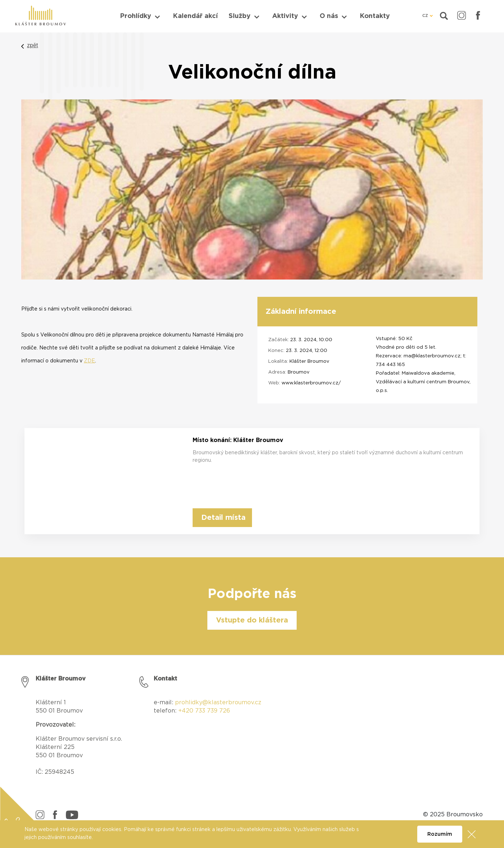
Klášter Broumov (309, 361)
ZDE (89, 361)
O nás (329, 16)
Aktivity (285, 16)
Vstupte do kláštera (252, 620)
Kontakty (375, 16)
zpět (33, 45)
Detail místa (223, 518)
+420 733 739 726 (204, 711)
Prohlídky (136, 16)
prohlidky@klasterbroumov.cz (218, 702)
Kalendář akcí (195, 16)
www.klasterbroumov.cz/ (311, 383)
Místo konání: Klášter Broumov (238, 440)
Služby (240, 16)
